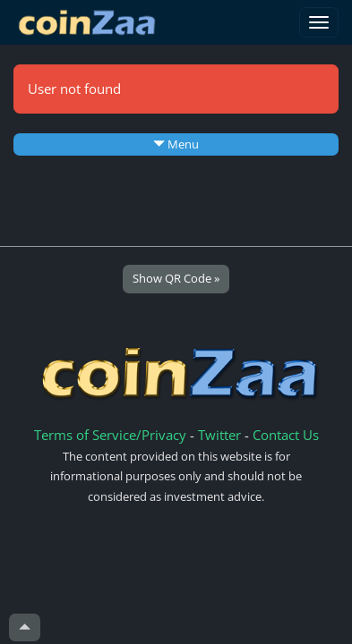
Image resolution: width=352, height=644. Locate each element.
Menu (176, 144)
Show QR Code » (176, 278)
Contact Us (286, 435)
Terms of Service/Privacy (110, 435)
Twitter (219, 435)
